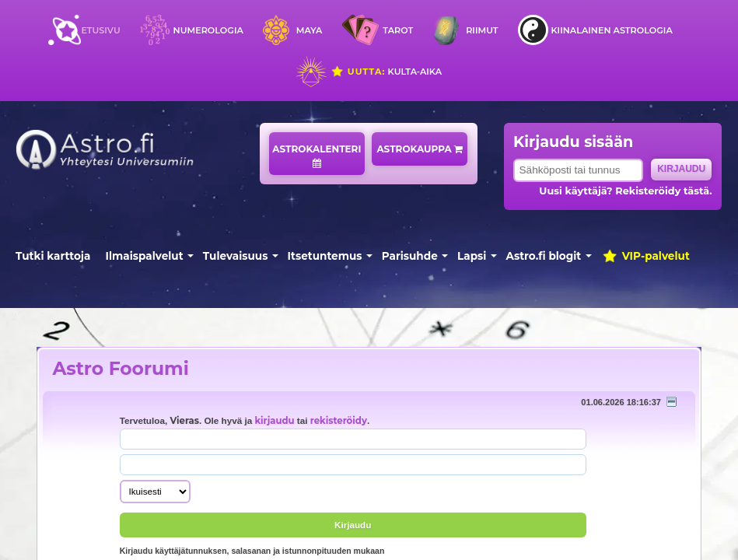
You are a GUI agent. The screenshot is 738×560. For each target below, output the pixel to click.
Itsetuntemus (325, 256)
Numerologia (208, 30)
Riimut (482, 30)
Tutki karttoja (53, 256)
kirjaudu (274, 421)
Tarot (398, 30)
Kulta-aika (386, 72)
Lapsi (472, 256)
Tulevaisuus (236, 256)
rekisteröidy (339, 421)
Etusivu (100, 30)
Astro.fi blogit (544, 256)
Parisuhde (410, 256)
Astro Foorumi (120, 368)
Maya (310, 30)
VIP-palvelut (645, 256)
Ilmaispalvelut (145, 256)
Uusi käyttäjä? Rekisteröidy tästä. (625, 191)
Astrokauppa (420, 149)
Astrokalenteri (317, 156)
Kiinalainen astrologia (611, 30)
